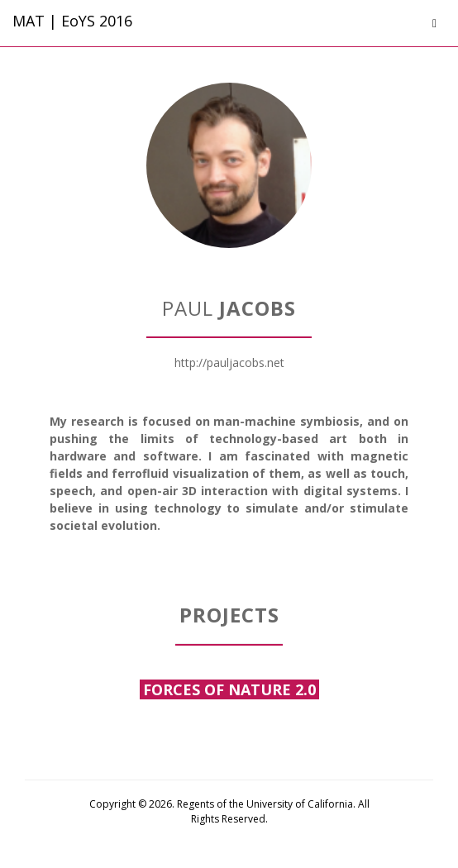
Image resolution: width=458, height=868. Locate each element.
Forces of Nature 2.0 (229, 689)
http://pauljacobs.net (229, 362)
